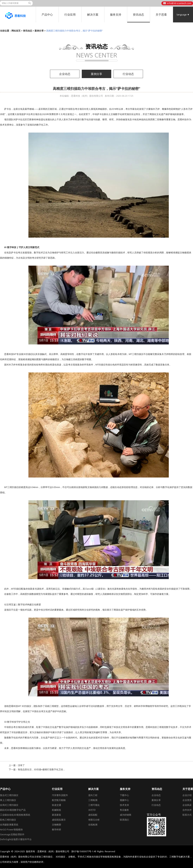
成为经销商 (126, 815)
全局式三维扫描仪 (9, 805)
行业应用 (70, 15)
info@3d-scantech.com (179, 3)
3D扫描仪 (60, 857)
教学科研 (56, 829)
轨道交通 (56, 805)
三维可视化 (94, 805)
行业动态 (128, 74)
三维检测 (93, 800)
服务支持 (116, 15)
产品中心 (47, 15)
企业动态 (65, 74)
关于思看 (161, 15)
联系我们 (124, 820)
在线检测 (93, 825)
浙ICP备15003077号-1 (82, 851)
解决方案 (93, 15)
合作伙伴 (187, 810)
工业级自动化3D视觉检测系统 (15, 815)
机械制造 (56, 810)
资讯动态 (138, 15)
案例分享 (39, 31)
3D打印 (92, 810)
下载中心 (124, 795)
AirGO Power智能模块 (11, 829)
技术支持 (124, 805)
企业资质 (187, 800)
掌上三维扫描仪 (8, 800)
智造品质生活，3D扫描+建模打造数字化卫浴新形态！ (45, 769)
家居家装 (56, 815)
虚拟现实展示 (59, 820)
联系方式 (187, 815)
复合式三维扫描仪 (9, 795)
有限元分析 (94, 820)
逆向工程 (93, 795)
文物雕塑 (56, 825)
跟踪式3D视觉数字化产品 (13, 810)
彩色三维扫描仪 (8, 820)
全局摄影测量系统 (9, 825)
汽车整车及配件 (60, 795)
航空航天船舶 (59, 800)
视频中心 (124, 800)
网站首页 (16, 31)
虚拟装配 (93, 815)
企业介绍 (187, 795)
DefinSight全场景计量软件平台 (16, 839)
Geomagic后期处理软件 (12, 834)
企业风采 (187, 805)
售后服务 (124, 810)
